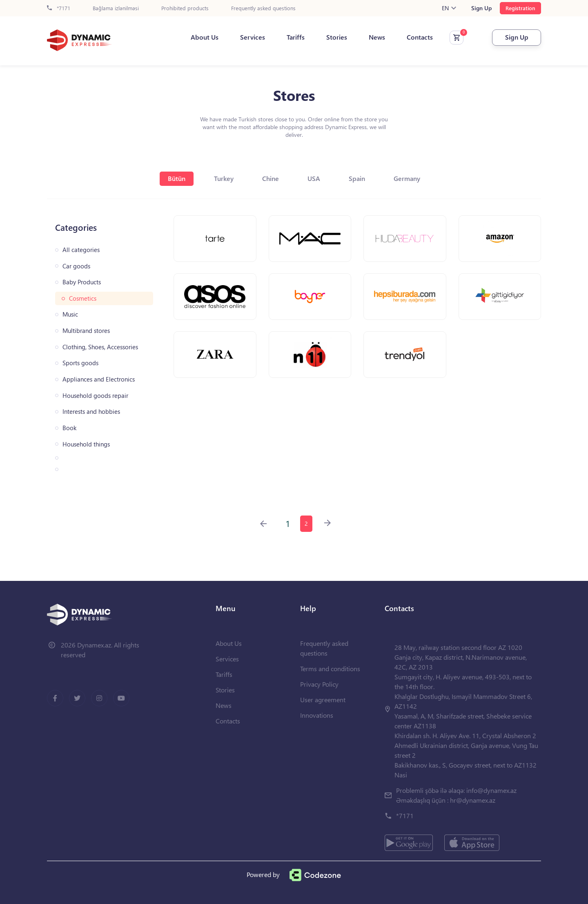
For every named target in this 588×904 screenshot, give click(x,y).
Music (70, 314)
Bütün (177, 178)
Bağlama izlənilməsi (116, 8)
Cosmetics (83, 298)
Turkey (224, 178)
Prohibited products (185, 8)
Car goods (76, 266)
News (377, 37)
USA (314, 178)
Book (69, 428)
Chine (271, 178)
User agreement (323, 700)
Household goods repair (95, 396)
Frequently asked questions (263, 8)
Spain (357, 178)
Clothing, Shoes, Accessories (100, 347)
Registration (520, 8)
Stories (337, 37)
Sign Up (481, 8)
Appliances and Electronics (99, 379)
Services (253, 37)
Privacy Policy (319, 684)
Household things (86, 444)
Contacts (420, 37)
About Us (205, 37)
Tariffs (296, 37)
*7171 (59, 8)
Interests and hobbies (91, 412)
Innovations (317, 715)
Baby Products (82, 282)
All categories (81, 250)
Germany (407, 178)
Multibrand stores (86, 331)
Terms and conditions (330, 669)
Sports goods (80, 363)
